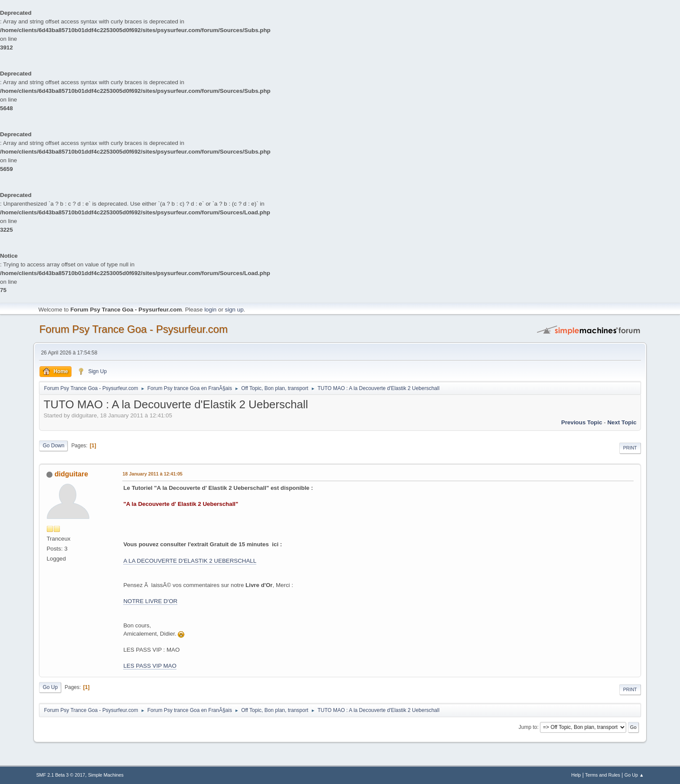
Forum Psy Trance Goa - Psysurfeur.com (133, 329)
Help (576, 775)
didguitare (71, 474)
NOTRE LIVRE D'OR (150, 601)
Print (630, 448)
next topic (622, 422)
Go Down (53, 446)
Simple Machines (106, 775)
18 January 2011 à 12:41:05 (152, 474)
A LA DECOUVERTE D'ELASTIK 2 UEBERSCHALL (190, 561)
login (210, 310)
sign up (234, 310)
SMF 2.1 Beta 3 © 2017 (60, 775)
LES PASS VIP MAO (150, 666)
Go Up (50, 687)
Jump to (528, 727)
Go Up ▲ (634, 775)
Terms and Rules (603, 775)
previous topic (582, 422)
